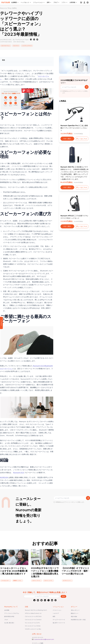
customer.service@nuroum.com (44, 639)
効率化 (15, 8)
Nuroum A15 (19, 473)
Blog (10, 8)
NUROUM (4, 477)
